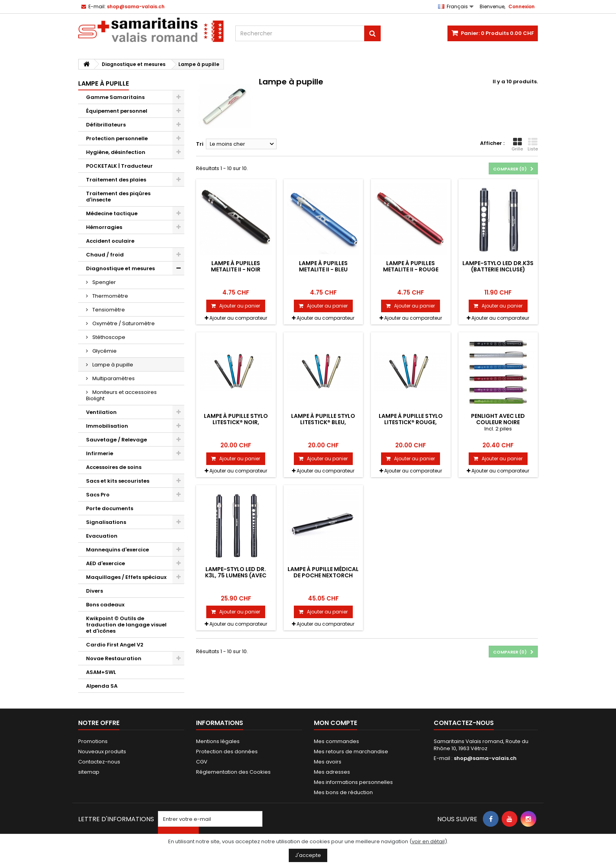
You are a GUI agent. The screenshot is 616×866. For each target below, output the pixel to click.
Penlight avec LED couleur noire (498, 419)
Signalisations (106, 522)
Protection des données (227, 752)
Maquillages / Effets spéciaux (126, 577)
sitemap (89, 772)
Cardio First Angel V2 (115, 645)
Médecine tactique (112, 213)
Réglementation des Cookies (233, 772)
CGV (202, 762)
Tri (200, 144)
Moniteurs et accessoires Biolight (121, 395)
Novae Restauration (114, 658)
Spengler (104, 282)
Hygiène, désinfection (116, 152)
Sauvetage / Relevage (116, 440)
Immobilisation (107, 426)
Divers (94, 591)
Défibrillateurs (106, 125)
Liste (533, 145)
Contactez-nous (99, 762)
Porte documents (110, 508)
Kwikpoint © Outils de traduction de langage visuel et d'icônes (126, 625)
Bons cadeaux (105, 605)
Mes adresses (332, 772)
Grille (517, 145)
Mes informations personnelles (353, 782)
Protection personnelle (117, 138)
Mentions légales (218, 741)
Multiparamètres (113, 378)
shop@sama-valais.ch (485, 758)
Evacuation (102, 536)
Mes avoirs (328, 762)
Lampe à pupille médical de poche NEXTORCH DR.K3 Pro (323, 576)
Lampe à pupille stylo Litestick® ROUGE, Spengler (411, 422)
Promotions (93, 741)
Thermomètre (110, 296)
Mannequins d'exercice (117, 550)
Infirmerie (100, 453)
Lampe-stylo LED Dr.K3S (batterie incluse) (498, 266)
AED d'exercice (105, 563)
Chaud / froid (105, 255)
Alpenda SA (102, 686)
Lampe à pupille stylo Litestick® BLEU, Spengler (323, 422)
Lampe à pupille (112, 365)
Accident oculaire (110, 241)
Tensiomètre (108, 310)
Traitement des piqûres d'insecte (118, 197)
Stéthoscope (108, 337)
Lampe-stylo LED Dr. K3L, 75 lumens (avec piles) (236, 576)
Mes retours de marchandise (351, 752)
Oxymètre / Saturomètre (123, 323)
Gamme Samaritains (115, 97)
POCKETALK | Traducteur (119, 166)
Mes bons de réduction (343, 792)
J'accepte (308, 855)
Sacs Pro (98, 495)
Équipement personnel (117, 111)
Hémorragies (104, 227)
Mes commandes (336, 741)
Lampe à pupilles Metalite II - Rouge (411, 266)
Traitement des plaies (116, 180)
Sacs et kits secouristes (118, 481)
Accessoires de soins (114, 467)
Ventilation (101, 412)
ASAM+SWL (101, 672)
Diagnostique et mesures (120, 268)
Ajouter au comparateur (238, 318)
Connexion (522, 6)
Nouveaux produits (102, 752)
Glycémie (104, 351)
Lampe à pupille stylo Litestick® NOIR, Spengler (236, 422)
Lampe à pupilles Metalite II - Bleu (323, 266)
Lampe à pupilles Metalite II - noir (236, 266)
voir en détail (428, 841)
